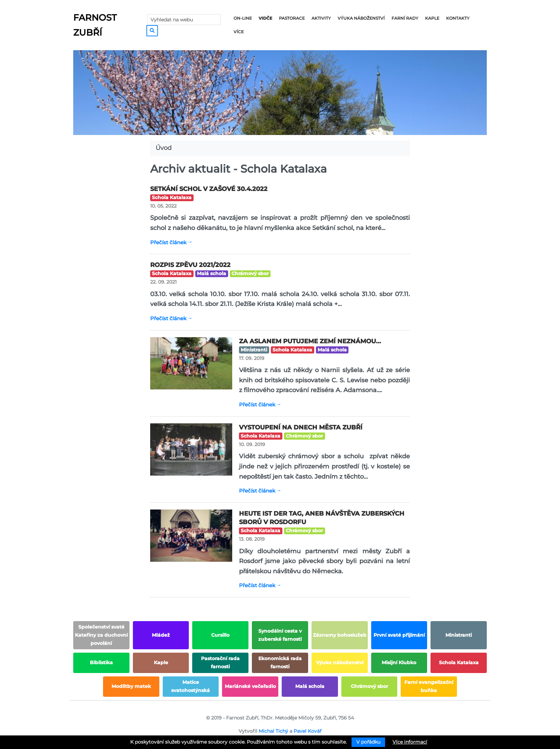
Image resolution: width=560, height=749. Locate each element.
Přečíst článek (168, 242)
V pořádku (368, 742)
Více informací (410, 742)
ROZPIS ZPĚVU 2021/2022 (190, 265)
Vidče (265, 18)
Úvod (164, 148)
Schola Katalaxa (172, 197)
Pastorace (292, 18)
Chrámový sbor (250, 273)
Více (239, 32)
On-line (243, 18)
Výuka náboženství (361, 18)
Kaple (432, 18)
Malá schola (212, 273)
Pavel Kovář (308, 731)
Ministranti (254, 350)
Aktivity (321, 18)
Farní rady (405, 18)
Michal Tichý (273, 731)
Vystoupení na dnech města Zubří (301, 427)
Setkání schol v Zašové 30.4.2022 (209, 189)
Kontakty (458, 18)
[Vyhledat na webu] (184, 20)
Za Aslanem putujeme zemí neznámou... (310, 341)
